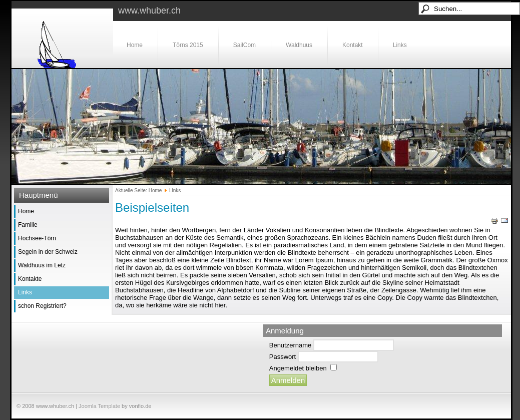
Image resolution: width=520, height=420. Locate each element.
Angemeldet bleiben (298, 368)
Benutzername (291, 345)
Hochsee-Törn (37, 238)
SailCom (244, 45)
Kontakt (353, 45)
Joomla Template (99, 406)
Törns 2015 (188, 45)
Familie (28, 225)
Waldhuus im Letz (42, 265)
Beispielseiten (152, 207)
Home (135, 45)
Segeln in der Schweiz (48, 252)
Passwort (283, 357)
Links (400, 45)
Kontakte (30, 279)
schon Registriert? (42, 306)
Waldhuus (299, 45)
